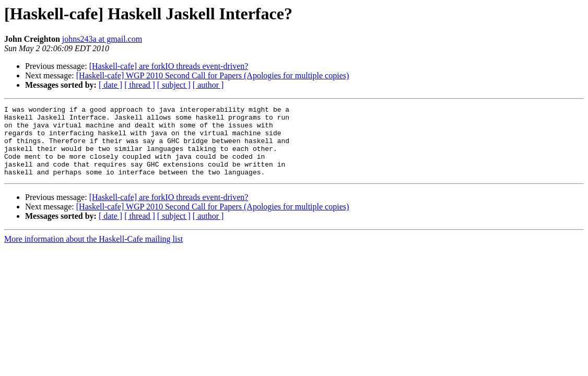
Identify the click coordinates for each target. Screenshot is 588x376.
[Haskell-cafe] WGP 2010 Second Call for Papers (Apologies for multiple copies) (213, 75)
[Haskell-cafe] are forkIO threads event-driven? (169, 66)
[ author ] (208, 85)
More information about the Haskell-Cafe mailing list (93, 253)
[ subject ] (174, 85)
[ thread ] (140, 85)
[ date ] (110, 85)
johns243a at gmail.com (102, 39)
